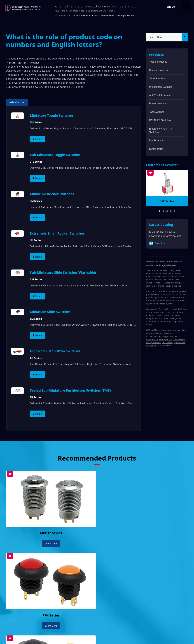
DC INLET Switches (160, 120)
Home (62, 16)
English (173, 7)
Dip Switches (156, 140)
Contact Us (151, 346)
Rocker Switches (158, 70)
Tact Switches (157, 112)
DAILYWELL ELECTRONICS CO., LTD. (45, 633)
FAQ (69, 16)
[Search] (164, 37)
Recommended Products (97, 458)
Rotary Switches (158, 103)
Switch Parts (156, 149)
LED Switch (167, 342)
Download (158, 243)
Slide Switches (157, 78)
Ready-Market (36, 636)
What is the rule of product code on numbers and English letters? (104, 16)
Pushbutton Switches (161, 87)
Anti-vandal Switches (161, 95)
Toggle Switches (158, 62)
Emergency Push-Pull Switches (161, 130)
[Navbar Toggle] (186, 7)
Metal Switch (152, 339)
